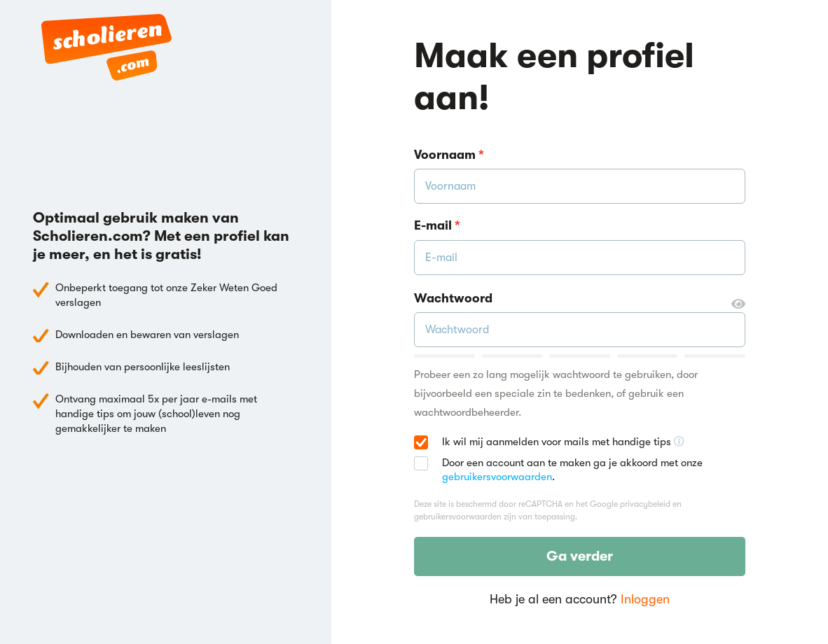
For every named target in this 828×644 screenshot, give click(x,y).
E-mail (437, 225)
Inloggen (645, 599)
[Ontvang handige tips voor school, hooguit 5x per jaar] (679, 442)
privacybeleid (645, 504)
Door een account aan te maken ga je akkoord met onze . (572, 470)
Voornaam (449, 155)
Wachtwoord (580, 299)
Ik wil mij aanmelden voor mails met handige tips (563, 442)
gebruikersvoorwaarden (497, 477)
